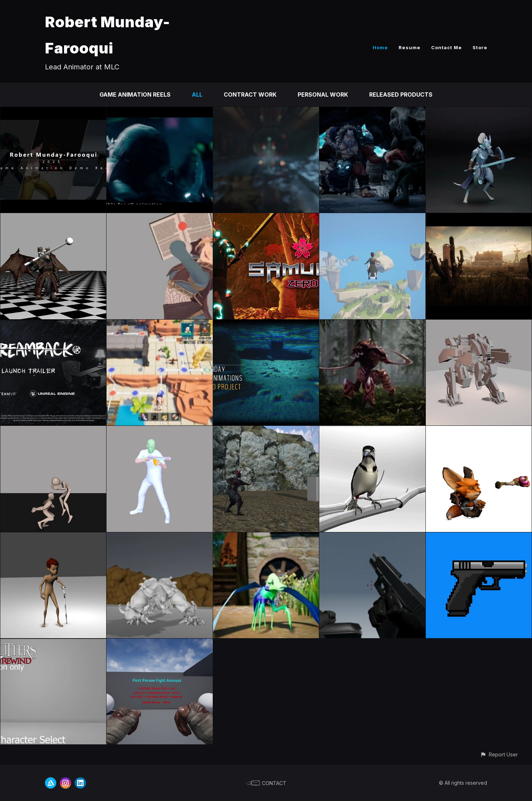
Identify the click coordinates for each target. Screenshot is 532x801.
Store (480, 47)
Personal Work (323, 95)
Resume (410, 47)
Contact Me (447, 47)
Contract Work (250, 95)
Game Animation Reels (135, 95)
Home (380, 47)
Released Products (401, 95)
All (197, 95)
